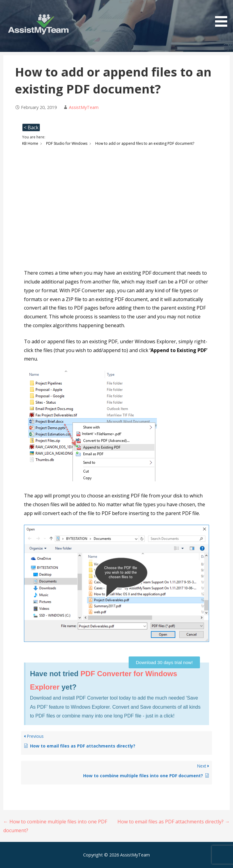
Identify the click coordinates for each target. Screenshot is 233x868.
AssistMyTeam (84, 107)
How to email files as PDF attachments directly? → (174, 822)
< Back (31, 127)
